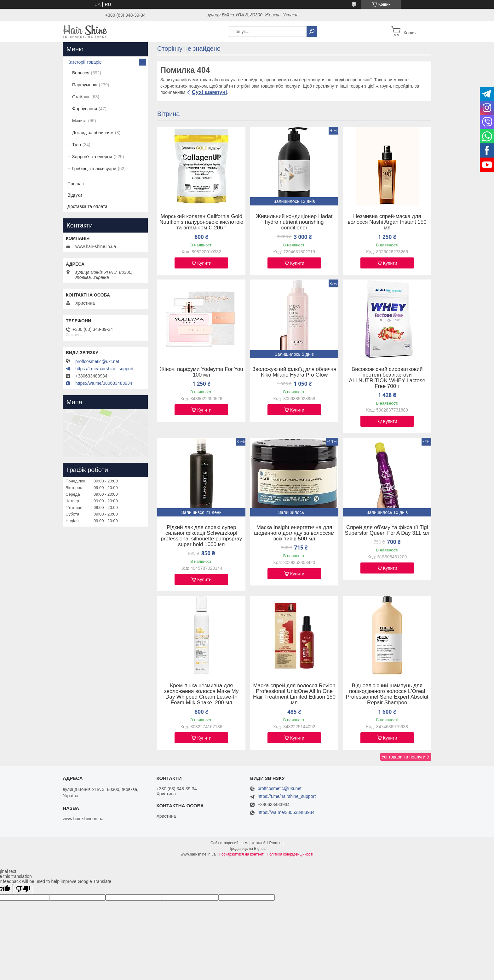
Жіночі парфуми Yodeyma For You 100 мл (201, 372)
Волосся (81, 73)
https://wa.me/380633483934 (104, 383)
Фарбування (85, 109)
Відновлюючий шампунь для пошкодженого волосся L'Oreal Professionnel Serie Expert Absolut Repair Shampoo (387, 694)
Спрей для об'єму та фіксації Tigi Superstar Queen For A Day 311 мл (387, 530)
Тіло (77, 145)
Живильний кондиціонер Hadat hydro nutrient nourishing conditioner (294, 222)
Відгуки (75, 195)
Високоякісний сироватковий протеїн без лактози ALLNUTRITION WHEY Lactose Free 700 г (387, 378)
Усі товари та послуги (403, 757)
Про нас (76, 184)
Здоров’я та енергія (92, 157)
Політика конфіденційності (290, 854)
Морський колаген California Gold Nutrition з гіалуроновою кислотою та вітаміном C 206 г (201, 222)
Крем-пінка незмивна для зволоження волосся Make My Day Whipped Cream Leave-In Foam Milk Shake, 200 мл (201, 694)
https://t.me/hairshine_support (104, 369)
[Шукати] (312, 32)
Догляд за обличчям (93, 133)
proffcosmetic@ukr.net (97, 361)
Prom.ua (276, 843)
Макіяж (79, 121)
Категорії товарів (84, 62)
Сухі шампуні (210, 92)
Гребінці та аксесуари (94, 169)
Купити (204, 263)
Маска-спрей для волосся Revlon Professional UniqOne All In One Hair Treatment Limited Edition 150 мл (294, 694)
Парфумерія (85, 85)
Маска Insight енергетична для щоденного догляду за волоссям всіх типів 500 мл (294, 533)
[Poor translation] (23, 889)
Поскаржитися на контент (241, 854)
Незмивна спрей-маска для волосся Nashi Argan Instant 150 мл (387, 222)
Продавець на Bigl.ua (247, 849)
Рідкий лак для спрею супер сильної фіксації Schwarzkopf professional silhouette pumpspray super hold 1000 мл (201, 536)
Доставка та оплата (87, 206)
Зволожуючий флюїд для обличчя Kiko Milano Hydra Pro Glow (294, 372)
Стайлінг (81, 97)
